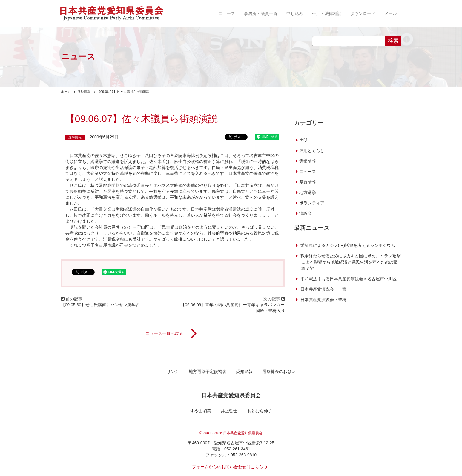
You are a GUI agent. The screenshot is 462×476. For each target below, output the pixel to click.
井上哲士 (229, 411)
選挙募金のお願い (279, 372)
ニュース (227, 13)
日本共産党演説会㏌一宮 (323, 289)
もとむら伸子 (260, 411)
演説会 (306, 213)
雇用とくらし (312, 151)
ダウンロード (363, 13)
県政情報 (308, 182)
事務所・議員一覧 (261, 13)
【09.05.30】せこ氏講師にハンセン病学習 (100, 305)
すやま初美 (201, 411)
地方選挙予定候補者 (208, 372)
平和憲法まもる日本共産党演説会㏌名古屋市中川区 (348, 279)
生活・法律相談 (327, 13)
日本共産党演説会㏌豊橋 (323, 300)
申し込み (295, 13)
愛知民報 (244, 372)
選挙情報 (75, 137)
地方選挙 (308, 192)
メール (391, 13)
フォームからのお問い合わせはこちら (231, 467)
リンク (173, 372)
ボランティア (312, 203)
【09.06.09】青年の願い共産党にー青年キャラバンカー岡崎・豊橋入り (233, 308)
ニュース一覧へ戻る (175, 333)
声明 (303, 140)
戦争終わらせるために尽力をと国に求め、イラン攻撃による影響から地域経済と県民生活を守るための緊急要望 (350, 262)
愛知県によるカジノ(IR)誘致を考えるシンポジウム (347, 245)
